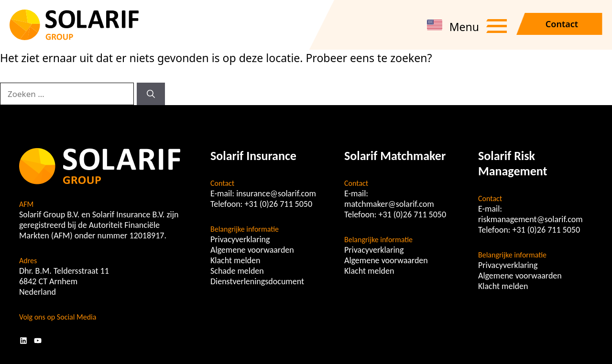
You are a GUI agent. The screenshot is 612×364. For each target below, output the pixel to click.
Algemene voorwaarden (252, 250)
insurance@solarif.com (276, 193)
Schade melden (237, 271)
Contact (562, 24)
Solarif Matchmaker (395, 156)
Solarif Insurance (253, 156)
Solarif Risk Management (513, 163)
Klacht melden (235, 260)
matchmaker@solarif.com (389, 204)
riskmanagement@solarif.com (530, 219)
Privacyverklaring (240, 239)
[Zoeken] (151, 94)
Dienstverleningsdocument (257, 281)
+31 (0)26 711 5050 (279, 204)
